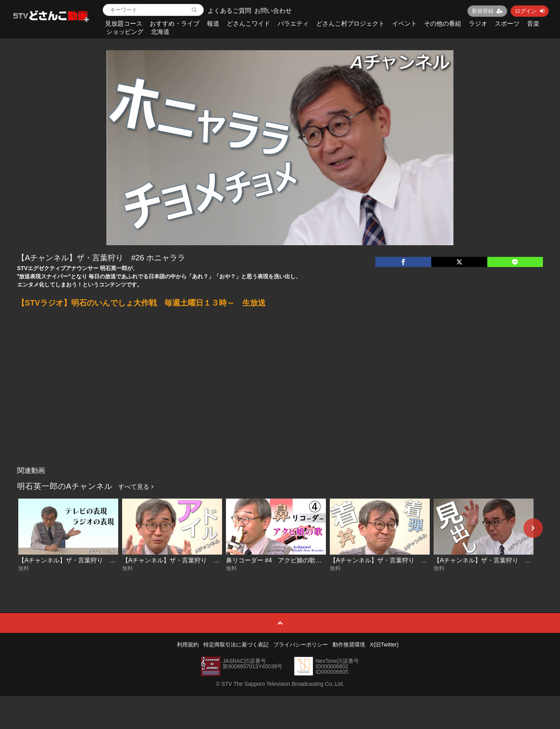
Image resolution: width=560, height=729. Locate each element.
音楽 (533, 24)
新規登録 (487, 11)
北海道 (160, 32)
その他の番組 (443, 24)
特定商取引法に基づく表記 (236, 645)
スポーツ (507, 24)
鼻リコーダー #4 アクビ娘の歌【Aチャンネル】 (295, 560)
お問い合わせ (273, 11)
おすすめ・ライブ (175, 24)
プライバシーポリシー (301, 645)
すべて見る (136, 487)
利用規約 (188, 645)
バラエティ (293, 24)
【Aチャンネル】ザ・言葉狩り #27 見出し (495, 560)
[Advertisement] (280, 404)
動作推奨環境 (349, 645)
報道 (213, 24)
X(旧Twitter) (384, 645)
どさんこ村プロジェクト (350, 24)
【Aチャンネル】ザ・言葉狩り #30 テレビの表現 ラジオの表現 (108, 560)
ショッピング (125, 32)
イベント (404, 24)
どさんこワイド (248, 24)
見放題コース (124, 24)
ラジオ (478, 24)
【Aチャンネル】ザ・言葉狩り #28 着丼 (388, 560)
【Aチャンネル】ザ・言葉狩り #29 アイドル (186, 560)
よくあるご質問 (229, 11)
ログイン (530, 11)
